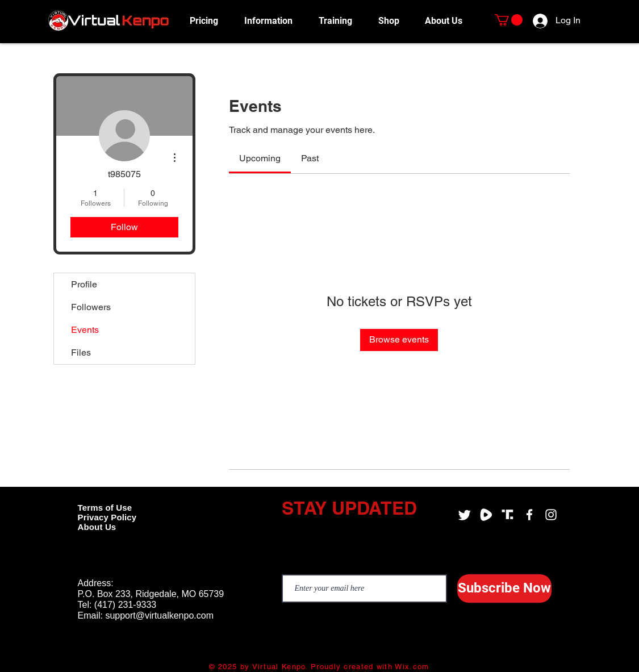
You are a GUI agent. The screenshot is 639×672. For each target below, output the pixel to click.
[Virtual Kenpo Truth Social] (508, 515)
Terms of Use (105, 508)
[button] (273, 21)
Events (85, 330)
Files (81, 352)
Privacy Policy (107, 517)
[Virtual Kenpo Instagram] (551, 515)
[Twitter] (465, 515)
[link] (260, 158)
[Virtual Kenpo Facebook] (529, 515)
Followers (91, 307)
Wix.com (412, 667)
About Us (97, 527)
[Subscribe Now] (504, 588)
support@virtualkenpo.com (159, 615)
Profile (84, 284)
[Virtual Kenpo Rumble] (486, 515)
